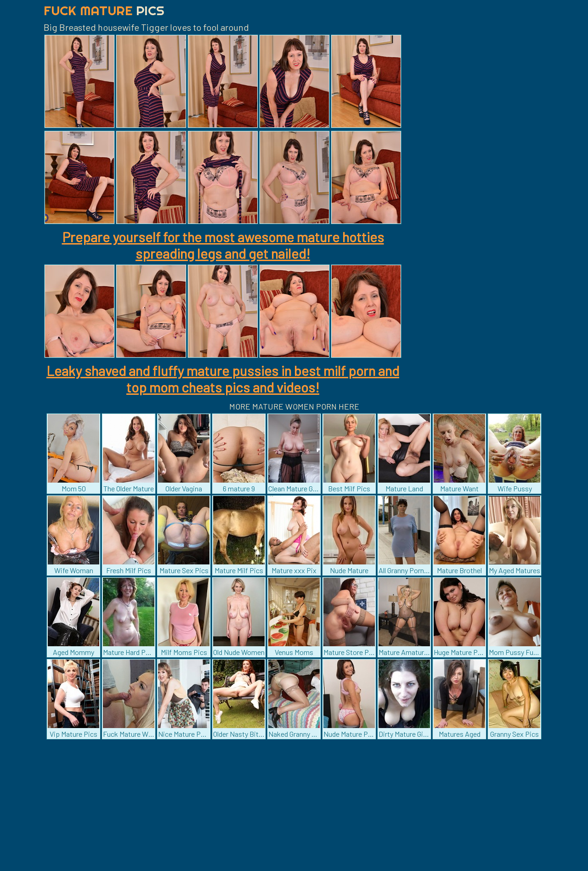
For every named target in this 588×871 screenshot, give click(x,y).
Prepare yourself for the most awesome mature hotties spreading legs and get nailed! (223, 245)
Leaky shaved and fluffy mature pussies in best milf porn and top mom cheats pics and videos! (223, 379)
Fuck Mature (104, 10)
